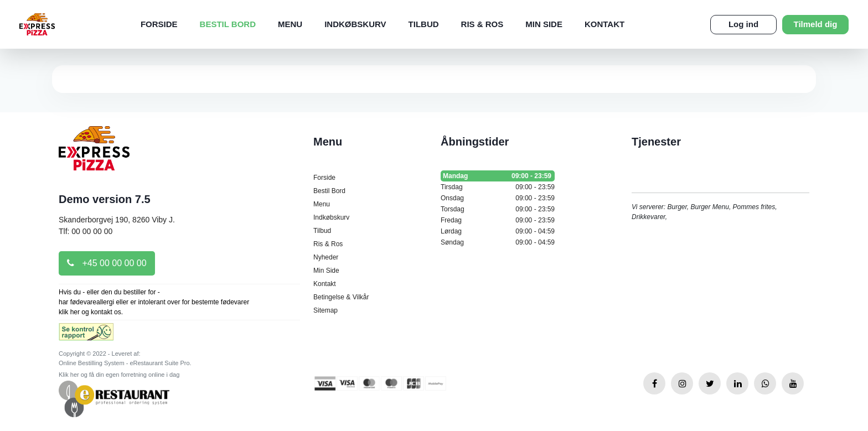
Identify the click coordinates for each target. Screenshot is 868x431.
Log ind (743, 24)
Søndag (498, 242)
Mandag (498, 176)
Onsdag (498, 198)
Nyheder (326, 257)
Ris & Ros (482, 24)
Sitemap (325, 310)
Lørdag (498, 231)
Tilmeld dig (816, 24)
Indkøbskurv (355, 24)
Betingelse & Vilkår (341, 297)
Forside (159, 24)
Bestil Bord (228, 24)
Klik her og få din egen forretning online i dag (119, 375)
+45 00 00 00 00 (107, 263)
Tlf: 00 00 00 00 (86, 231)
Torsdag (498, 209)
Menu (290, 24)
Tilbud (424, 24)
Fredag (498, 220)
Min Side (544, 24)
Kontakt (604, 24)
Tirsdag (498, 187)
